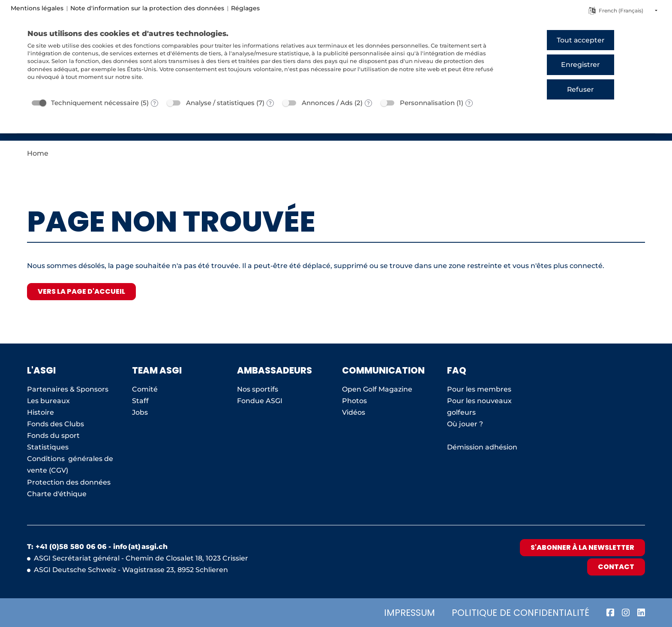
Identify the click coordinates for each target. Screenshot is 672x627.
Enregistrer (580, 65)
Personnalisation (427, 103)
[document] (265, 61)
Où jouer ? (465, 424)
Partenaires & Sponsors (68, 389)
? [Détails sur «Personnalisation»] (469, 103)
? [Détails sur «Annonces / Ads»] (368, 103)
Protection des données (69, 482)
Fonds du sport (53, 436)
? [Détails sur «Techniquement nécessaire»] (154, 103)
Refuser (580, 89)
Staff (140, 401)
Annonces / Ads (327, 103)
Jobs (140, 412)
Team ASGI (157, 370)
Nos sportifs (258, 389)
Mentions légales (37, 8)
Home (38, 153)
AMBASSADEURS (274, 370)
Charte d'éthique (57, 494)
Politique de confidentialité (520, 613)
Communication (383, 370)
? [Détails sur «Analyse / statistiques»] (270, 103)
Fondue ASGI (260, 401)
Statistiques (48, 447)
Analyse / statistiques (220, 103)
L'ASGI (41, 370)
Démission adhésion (482, 447)
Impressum (409, 613)
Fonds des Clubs (55, 424)
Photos (354, 401)
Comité (145, 389)
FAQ (457, 370)
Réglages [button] (245, 8)
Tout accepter (580, 40)
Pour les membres (479, 389)
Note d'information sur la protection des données (147, 8)
